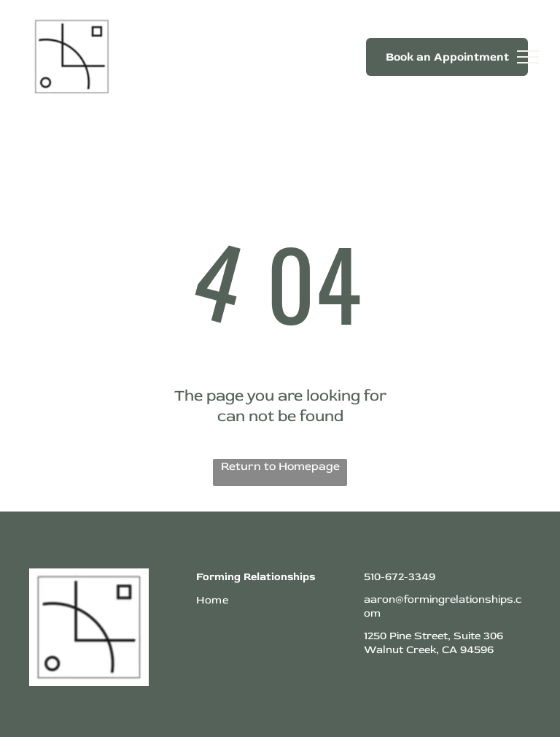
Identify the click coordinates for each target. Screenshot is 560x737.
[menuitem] (272, 600)
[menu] (528, 57)
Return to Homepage (280, 466)
